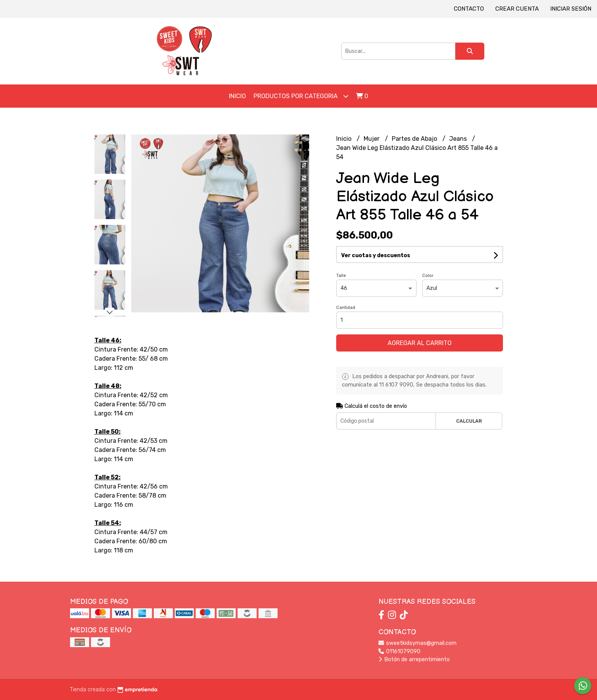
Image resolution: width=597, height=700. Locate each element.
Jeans (459, 139)
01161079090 (399, 651)
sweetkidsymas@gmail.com (417, 643)
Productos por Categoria (301, 96)
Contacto (469, 9)
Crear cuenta (517, 9)
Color (428, 276)
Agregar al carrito (420, 343)
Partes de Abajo (415, 139)
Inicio (237, 96)
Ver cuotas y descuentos (376, 255)
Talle (341, 276)
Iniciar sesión (571, 9)
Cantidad (346, 308)
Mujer (372, 139)
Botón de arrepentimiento (414, 659)
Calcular (469, 421)
